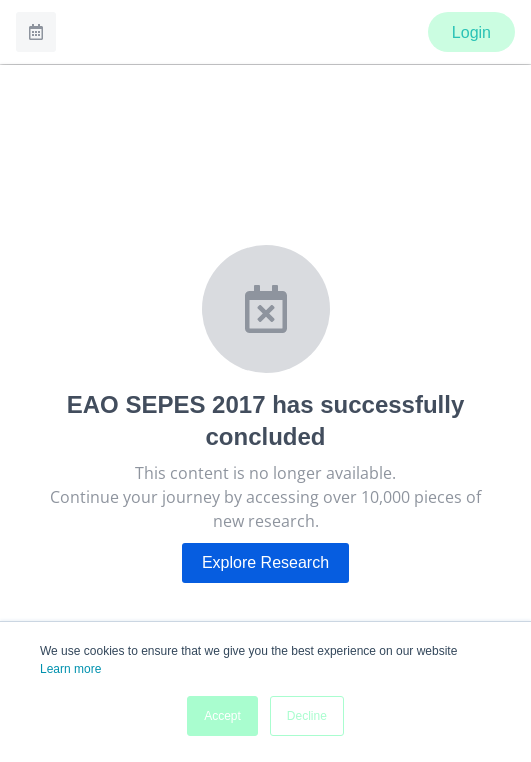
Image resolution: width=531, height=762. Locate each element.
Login (471, 32)
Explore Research (265, 562)
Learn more (70, 669)
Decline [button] (307, 716)
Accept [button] (222, 716)
